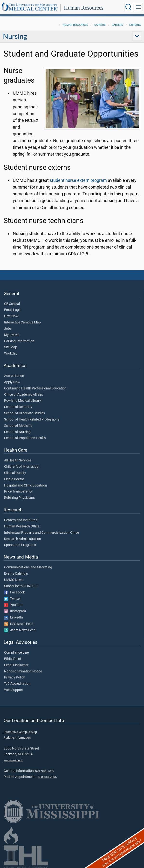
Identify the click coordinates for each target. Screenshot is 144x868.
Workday (11, 354)
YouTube (14, 605)
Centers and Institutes (21, 520)
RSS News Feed (19, 624)
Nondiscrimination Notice (23, 671)
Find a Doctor (14, 479)
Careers (100, 25)
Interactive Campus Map (22, 322)
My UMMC (12, 335)
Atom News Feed (20, 630)
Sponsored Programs (20, 545)
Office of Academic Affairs (24, 395)
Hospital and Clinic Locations (26, 486)
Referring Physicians (19, 498)
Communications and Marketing (28, 567)
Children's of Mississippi (22, 467)
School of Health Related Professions (32, 420)
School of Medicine (18, 426)
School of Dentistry (18, 407)
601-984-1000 (45, 771)
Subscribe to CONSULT (21, 586)
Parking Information (19, 341)
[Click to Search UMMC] (129, 7)
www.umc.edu (13, 760)
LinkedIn (14, 618)
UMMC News (14, 580)
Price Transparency (18, 492)
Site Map (11, 347)
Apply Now (12, 382)
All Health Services (18, 460)
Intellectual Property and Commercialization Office (41, 533)
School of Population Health (25, 438)
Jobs (8, 329)
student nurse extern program (78, 180)
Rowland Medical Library (23, 401)
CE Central (12, 304)
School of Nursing (17, 432)
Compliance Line (16, 653)
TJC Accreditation (17, 684)
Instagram (15, 611)
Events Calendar (16, 574)
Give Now (11, 316)
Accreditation (14, 376)
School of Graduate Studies (24, 413)
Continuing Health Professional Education (35, 388)
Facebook (14, 592)
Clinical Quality (15, 473)
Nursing (135, 25)
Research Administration (23, 539)
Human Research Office (22, 526)
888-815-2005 (47, 777)
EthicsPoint (13, 659)
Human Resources (84, 8)
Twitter (12, 599)
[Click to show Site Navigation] (138, 7)
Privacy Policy (14, 677)
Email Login (13, 310)
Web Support (14, 690)
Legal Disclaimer (16, 665)
